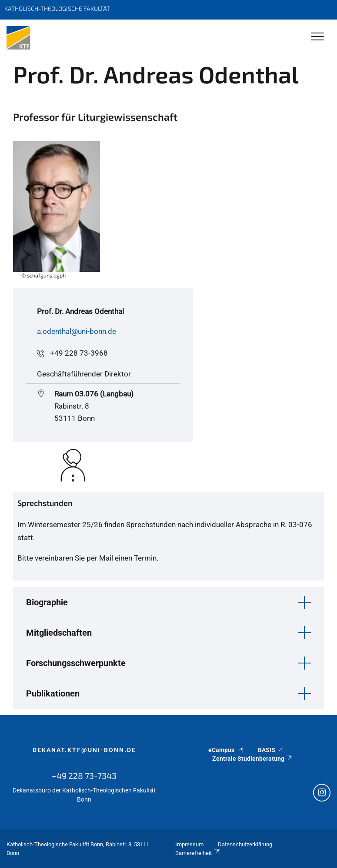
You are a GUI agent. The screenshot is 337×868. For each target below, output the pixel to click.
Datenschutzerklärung (245, 844)
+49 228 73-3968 (79, 353)
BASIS (271, 750)
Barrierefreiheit (198, 853)
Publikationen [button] (53, 693)
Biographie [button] (47, 602)
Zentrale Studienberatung (253, 759)
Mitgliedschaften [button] (59, 633)
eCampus (226, 750)
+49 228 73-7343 (84, 776)
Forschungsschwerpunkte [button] (76, 663)
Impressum (189, 844)
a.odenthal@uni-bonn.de (77, 331)
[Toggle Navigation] (318, 37)
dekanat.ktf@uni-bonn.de (84, 750)
